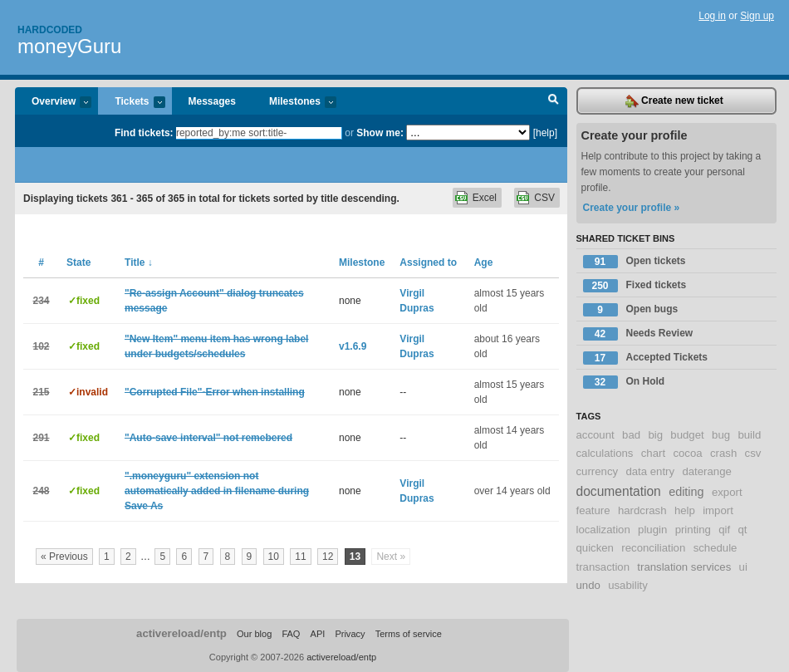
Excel (485, 198)
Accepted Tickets (646, 358)
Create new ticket (674, 101)
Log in (712, 16)
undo (588, 585)
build (749, 435)
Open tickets (635, 262)
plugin (652, 530)
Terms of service (409, 634)
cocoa (687, 453)
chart (653, 453)
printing (693, 530)
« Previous (64, 557)
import (718, 510)
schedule (715, 548)
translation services (684, 567)
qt (743, 530)
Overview (53, 103)
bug (721, 435)
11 (300, 557)
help (685, 510)
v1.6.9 (353, 346)
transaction (603, 567)
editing (686, 492)
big (655, 435)
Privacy (350, 634)
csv (753, 453)
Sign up (757, 16)
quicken (595, 548)
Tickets (131, 103)
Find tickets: (144, 133)
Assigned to (428, 262)
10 (274, 557)
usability (628, 585)
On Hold (624, 382)
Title (139, 262)
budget (687, 435)
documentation (619, 491)
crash (723, 453)
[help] (545, 133)
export (727, 492)
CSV (544, 198)
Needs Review (638, 334)
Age (484, 262)
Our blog (254, 634)
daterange (706, 471)
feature (593, 510)
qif (724, 530)
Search (554, 101)
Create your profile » (632, 208)
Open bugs (631, 310)
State (78, 262)
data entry (650, 471)
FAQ (291, 634)
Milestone (362, 262)
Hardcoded (50, 30)
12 (328, 557)
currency (598, 471)
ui (743, 567)
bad (631, 435)
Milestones (294, 103)
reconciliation (653, 548)
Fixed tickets (635, 286)
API (318, 634)
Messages (212, 101)
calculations (605, 453)
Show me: (380, 133)
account (595, 435)
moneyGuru (69, 46)
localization (603, 530)
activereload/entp (181, 633)
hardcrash (642, 510)
